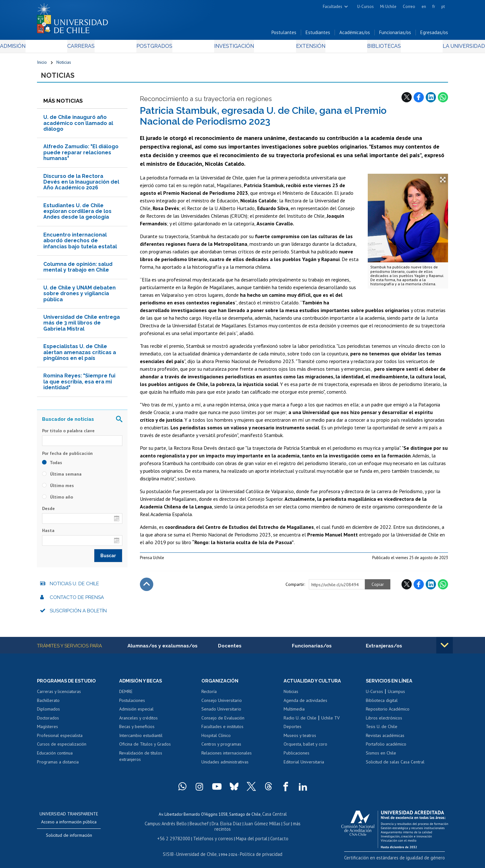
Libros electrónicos (384, 722)
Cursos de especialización (62, 748)
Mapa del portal (248, 836)
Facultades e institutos (222, 731)
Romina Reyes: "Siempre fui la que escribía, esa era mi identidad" (79, 385)
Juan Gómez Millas (252, 827)
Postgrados (166, 48)
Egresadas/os (434, 35)
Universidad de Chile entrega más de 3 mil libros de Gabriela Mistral (82, 326)
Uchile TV (330, 722)
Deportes (293, 731)
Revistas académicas (385, 740)
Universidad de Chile (198, 851)
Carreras (106, 48)
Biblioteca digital (382, 704)
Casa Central (274, 818)
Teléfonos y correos (213, 836)
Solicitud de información (69, 839)
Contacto (273, 836)
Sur (275, 827)
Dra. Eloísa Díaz (218, 827)
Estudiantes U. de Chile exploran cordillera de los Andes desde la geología (77, 215)
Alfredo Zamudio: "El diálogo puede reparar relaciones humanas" (81, 156)
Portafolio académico (386, 748)
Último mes (58, 489)
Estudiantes (318, 35)
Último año (58, 500)
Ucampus (396, 696)
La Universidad (424, 48)
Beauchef (193, 827)
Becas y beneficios (137, 731)
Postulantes (284, 35)
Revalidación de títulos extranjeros (141, 760)
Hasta (48, 534)
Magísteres (47, 731)
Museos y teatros (300, 740)
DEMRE (126, 696)
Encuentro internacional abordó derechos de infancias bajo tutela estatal (80, 244)
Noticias (64, 64)
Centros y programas (221, 748)
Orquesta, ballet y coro (305, 748)
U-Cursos (366, 7)
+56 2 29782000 (178, 836)
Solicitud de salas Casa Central (395, 766)
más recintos (292, 827)
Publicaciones (297, 757)
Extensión (297, 48)
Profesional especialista (60, 740)
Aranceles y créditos (138, 722)
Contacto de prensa (77, 601)
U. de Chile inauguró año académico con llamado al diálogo (78, 127)
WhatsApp (443, 100)
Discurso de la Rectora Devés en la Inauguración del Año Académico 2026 (81, 185)
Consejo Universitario (222, 704)
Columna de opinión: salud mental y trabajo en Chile (78, 270)
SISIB (173, 851)
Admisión (51, 48)
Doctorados (48, 722)
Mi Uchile (388, 7)
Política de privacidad (258, 851)
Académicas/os (355, 35)
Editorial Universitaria (304, 766)
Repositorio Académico (388, 713)
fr (434, 7)
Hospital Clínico (216, 740)
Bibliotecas (357, 48)
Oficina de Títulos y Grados (145, 748)
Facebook (419, 100)
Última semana (62, 478)
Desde (48, 512)
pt (443, 7)
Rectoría (209, 696)
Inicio (42, 64)
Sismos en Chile (381, 757)
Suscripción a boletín (78, 614)
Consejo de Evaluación (223, 722)
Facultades (333, 7)
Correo (409, 7)
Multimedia (294, 713)
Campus (149, 827)
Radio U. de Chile (300, 722)
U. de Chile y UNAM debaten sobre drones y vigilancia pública (80, 297)
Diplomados (48, 713)
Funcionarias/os (395, 35)
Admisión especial (136, 713)
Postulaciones (132, 704)
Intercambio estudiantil (141, 740)
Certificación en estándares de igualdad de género (403, 861)
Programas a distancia (58, 766)
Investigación (233, 48)
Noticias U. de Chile (74, 587)
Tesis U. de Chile (382, 731)
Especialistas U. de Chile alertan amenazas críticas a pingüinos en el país (80, 356)
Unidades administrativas (225, 766)
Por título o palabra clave (68, 434)
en (424, 7)
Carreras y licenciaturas (59, 696)
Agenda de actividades (305, 704)
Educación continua (55, 757)
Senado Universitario (221, 713)
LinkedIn (431, 100)
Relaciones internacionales (227, 757)
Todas (52, 466)
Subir (147, 587)
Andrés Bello (170, 827)
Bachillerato (48, 704)
